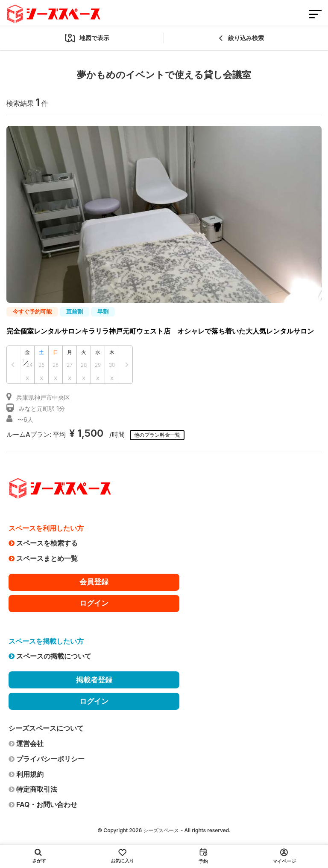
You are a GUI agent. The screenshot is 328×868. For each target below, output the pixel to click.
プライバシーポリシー (47, 759)
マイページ (284, 856)
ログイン (94, 603)
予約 (203, 856)
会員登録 (94, 582)
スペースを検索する (43, 543)
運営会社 (26, 743)
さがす (39, 856)
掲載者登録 (94, 680)
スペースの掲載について (50, 656)
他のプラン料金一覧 (157, 435)
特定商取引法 (33, 789)
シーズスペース (161, 830)
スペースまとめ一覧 (43, 558)
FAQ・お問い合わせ (43, 804)
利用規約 (26, 774)
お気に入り (122, 856)
